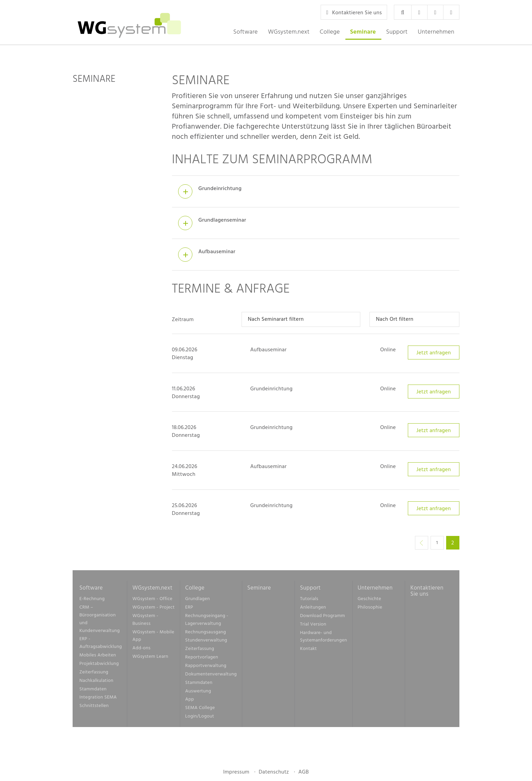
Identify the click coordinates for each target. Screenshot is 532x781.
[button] (245, 32)
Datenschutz (274, 774)
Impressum (236, 774)
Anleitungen (313, 609)
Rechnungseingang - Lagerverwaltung (207, 621)
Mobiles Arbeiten (98, 657)
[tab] (316, 194)
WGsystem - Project (153, 609)
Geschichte (369, 601)
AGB (303, 774)
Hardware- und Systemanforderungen (324, 638)
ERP (189, 609)
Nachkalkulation (96, 682)
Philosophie (370, 609)
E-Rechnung (92, 601)
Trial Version (313, 626)
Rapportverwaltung (206, 667)
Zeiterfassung (94, 674)
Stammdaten (93, 691)
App (190, 701)
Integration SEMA (98, 699)
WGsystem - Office (152, 601)
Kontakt (308, 650)
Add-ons (141, 650)
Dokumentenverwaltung (211, 676)
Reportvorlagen (202, 659)
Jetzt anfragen (434, 354)
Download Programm (322, 617)
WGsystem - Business (145, 621)
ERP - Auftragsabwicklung (101, 645)
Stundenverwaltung (206, 642)
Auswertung (198, 693)
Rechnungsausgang (206, 634)
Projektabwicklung (99, 665)
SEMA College (200, 709)
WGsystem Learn (150, 658)
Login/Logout (200, 718)
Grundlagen (198, 601)
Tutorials (309, 601)
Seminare (363, 31)
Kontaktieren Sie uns (354, 12)
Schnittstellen (94, 707)
